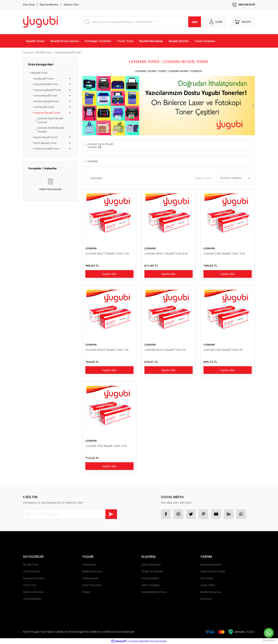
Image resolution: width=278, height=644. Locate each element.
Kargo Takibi (208, 585)
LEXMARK (91, 248)
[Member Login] (216, 22)
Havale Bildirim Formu (154, 592)
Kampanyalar (90, 578)
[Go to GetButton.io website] (269, 640)
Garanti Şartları (150, 578)
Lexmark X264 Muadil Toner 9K (223, 350)
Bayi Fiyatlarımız (49, 4)
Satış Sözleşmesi (151, 565)
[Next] (253, 106)
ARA (195, 22)
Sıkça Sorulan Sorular (213, 571)
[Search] (142, 22)
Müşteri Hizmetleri (211, 565)
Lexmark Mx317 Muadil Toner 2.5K (107, 253)
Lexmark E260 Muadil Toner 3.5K (224, 253)
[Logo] (41, 22)
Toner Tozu (30, 585)
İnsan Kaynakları (92, 585)
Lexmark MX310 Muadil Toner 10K (107, 350)
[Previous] (84, 106)
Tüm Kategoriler (32, 599)
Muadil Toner (31, 565)
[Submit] (111, 514)
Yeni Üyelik (207, 578)
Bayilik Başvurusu (93, 571)
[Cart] (243, 22)
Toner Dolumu (31, 571)
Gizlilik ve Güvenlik (152, 571)
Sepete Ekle (109, 274)
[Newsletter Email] (70, 514)
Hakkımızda (89, 565)
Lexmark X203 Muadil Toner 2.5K (106, 446)
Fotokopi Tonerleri (34, 578)
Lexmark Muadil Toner (70, 52)
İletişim (86, 592)
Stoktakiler (96, 178)
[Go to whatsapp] (269, 633)
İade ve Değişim (151, 585)
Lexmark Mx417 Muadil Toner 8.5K (166, 253)
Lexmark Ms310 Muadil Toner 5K (165, 350)
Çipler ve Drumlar (33, 592)
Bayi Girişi (29, 4)
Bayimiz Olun (71, 4)
